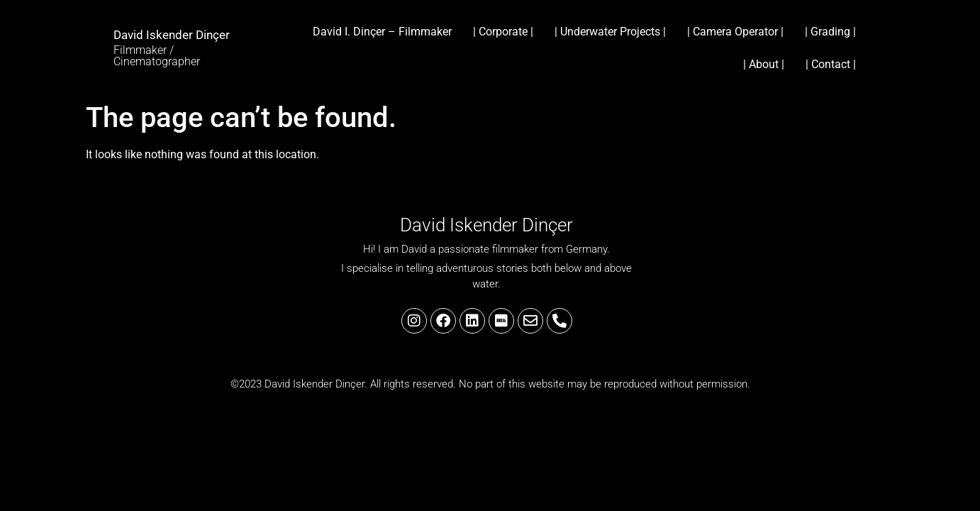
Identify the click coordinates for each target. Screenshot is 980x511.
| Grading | (830, 32)
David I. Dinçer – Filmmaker (382, 32)
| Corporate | (503, 32)
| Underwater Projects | (610, 32)
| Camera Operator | (735, 32)
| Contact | (831, 64)
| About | (764, 64)
